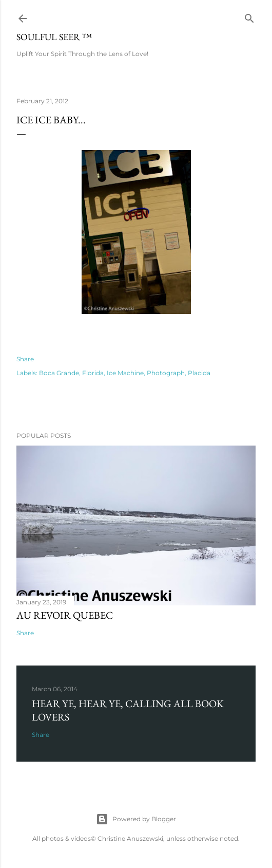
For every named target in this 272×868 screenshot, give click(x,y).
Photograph (166, 373)
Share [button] (25, 359)
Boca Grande (59, 373)
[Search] (249, 16)
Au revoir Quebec (65, 615)
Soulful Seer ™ (54, 37)
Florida (93, 373)
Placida (199, 373)
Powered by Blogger (136, 819)
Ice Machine (125, 373)
